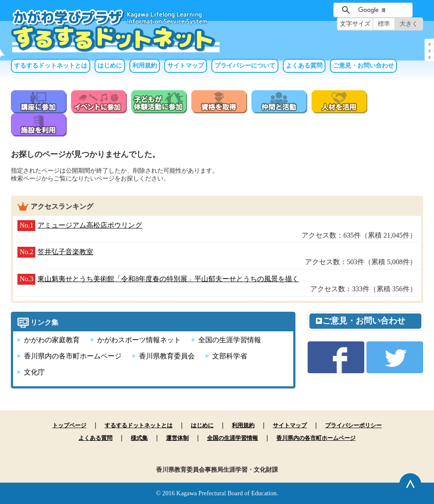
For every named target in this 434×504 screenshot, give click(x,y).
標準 (384, 24)
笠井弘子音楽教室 (65, 252)
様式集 (139, 438)
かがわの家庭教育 (52, 340)
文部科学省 (230, 356)
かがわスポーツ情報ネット (139, 340)
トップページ (69, 425)
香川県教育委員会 (167, 356)
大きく (409, 24)
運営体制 (177, 438)
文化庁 (34, 372)
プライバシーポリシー (353, 425)
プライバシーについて (245, 66)
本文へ (217, 0)
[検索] (372, 10)
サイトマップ (186, 66)
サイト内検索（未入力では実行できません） (319, 9)
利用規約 (145, 66)
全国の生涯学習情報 (230, 340)
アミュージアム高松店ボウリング (90, 225)
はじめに (110, 66)
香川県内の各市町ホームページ (73, 356)
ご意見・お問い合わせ (363, 66)
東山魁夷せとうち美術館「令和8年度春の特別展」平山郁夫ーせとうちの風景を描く (168, 279)
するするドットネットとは (51, 66)
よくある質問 (304, 66)
